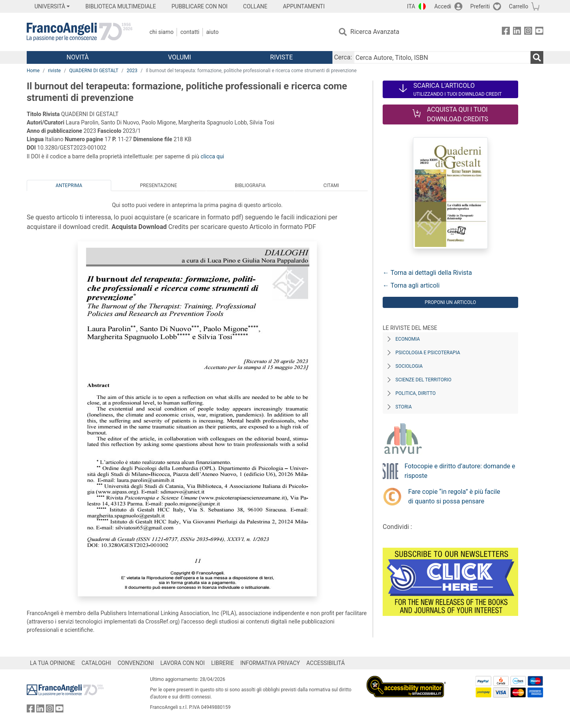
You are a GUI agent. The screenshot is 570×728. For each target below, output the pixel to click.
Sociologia (409, 366)
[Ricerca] (537, 57)
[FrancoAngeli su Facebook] (506, 32)
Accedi (443, 6)
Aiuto (212, 32)
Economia (408, 339)
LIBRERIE (223, 663)
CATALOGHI (96, 663)
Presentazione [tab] (158, 185)
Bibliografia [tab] (250, 185)
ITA (411, 6)
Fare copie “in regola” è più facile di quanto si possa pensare (454, 496)
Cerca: (343, 57)
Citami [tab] (331, 185)
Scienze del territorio (424, 380)
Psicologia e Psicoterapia (428, 353)
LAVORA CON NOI (183, 663)
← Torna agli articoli (411, 285)
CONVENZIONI (136, 663)
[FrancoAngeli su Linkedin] (517, 32)
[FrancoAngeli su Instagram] (528, 32)
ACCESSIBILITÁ (326, 663)
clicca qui (212, 156)
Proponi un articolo (450, 302)
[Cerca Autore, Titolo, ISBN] (442, 57)
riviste (54, 71)
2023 (132, 71)
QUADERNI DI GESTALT (93, 71)
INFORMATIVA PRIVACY (270, 663)
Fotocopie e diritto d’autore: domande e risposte (460, 471)
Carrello (519, 6)
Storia (404, 407)
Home (33, 71)
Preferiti (480, 6)
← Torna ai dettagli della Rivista (427, 273)
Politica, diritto (416, 393)
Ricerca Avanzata (375, 32)
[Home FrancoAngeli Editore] (80, 32)
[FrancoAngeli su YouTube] (539, 32)
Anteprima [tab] (69, 185)
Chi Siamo (161, 32)
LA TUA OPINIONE (53, 663)
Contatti (190, 32)
